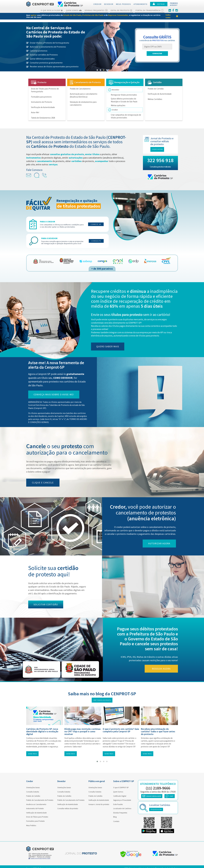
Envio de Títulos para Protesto (37, 817)
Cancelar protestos (39, 51)
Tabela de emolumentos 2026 (39, 858)
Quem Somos (74, 10)
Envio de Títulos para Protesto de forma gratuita (45, 90)
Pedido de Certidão (156, 89)
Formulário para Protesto (35, 821)
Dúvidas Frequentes (96, 10)
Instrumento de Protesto (42, 102)
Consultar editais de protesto (68, 809)
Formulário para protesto (41, 97)
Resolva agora (164, 669)
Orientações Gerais (33, 788)
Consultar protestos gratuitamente (46, 63)
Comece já (96, 224)
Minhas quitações (118, 105)
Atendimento (141, 4)
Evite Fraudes (118, 804)
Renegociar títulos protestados (124, 95)
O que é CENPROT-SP (121, 788)
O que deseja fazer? (52, 10)
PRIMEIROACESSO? (174, 4)
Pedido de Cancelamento (80, 89)
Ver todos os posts (102, 700)
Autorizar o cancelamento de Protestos (48, 47)
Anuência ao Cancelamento (36, 804)
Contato (116, 821)
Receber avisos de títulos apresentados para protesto (54, 66)
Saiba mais (32, 754)
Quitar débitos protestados (42, 59)
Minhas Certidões (155, 99)
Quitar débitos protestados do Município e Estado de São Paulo (124, 100)
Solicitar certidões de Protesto (44, 55)
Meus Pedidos (31, 825)
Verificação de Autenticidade (43, 107)
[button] (97, 70)
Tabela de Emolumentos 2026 (43, 118)
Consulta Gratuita (33, 792)
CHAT (170, 796)
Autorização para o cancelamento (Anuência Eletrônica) (84, 95)
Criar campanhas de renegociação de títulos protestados (126, 116)
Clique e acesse (159, 149)
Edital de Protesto (122, 10)
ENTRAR (159, 4)
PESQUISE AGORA (156, 809)
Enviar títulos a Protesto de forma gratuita (49, 43)
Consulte (96, 241)
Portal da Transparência (150, 10)
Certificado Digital (120, 796)
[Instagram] (177, 10)
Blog (115, 817)
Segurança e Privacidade (122, 800)
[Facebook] (173, 10)
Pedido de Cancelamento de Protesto (40, 800)
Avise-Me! (35, 112)
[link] (102, 16)
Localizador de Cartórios (122, 809)
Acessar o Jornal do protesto (99, 804)
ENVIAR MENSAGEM (152, 796)
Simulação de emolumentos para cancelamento (83, 103)
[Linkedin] (170, 10)
